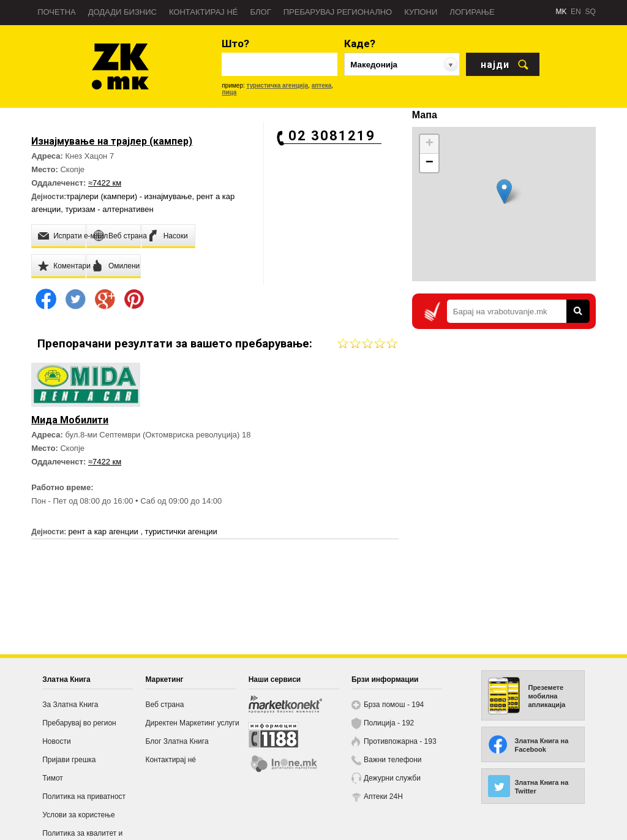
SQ (590, 12)
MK (561, 12)
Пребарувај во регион (79, 723)
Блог (260, 12)
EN (576, 12)
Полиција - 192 (389, 723)
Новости (56, 741)
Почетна (57, 12)
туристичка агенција (278, 85)
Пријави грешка (69, 760)
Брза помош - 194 (394, 705)
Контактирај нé (204, 12)
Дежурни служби (392, 778)
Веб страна (164, 705)
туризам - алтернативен (110, 209)
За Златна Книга (70, 705)
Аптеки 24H (383, 796)
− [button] (430, 163)
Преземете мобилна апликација (546, 696)
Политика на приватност (84, 796)
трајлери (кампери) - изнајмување (129, 196)
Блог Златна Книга (177, 741)
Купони (421, 12)
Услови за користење (78, 815)
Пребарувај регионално (338, 12)
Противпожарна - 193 (400, 741)
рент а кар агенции (105, 532)
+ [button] (430, 144)
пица (229, 92)
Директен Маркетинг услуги (192, 723)
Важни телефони (393, 760)
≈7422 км (105, 183)
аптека (322, 85)
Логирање (472, 12)
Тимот (53, 778)
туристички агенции (181, 532)
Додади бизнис (122, 12)
